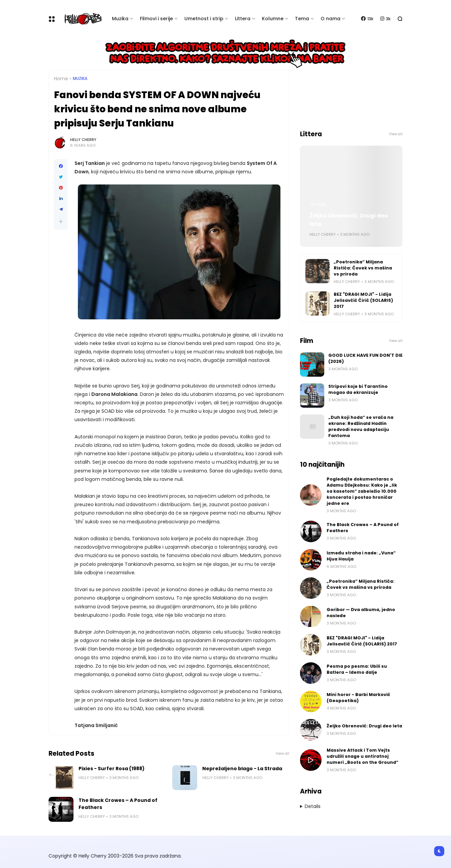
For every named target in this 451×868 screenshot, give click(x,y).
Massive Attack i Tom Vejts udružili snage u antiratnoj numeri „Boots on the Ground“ (363, 756)
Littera (243, 19)
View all (282, 754)
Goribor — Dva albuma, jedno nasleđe (361, 613)
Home (61, 79)
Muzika (120, 19)
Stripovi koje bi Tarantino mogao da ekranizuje (358, 389)
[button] (61, 221)
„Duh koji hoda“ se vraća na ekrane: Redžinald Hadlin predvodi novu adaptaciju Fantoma (361, 426)
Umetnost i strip (204, 19)
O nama (330, 19)
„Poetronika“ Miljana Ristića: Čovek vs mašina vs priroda (363, 268)
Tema (302, 19)
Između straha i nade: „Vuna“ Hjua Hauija (361, 556)
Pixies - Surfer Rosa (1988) (112, 769)
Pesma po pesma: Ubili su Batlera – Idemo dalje (357, 669)
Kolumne (273, 19)
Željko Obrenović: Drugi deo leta (349, 220)
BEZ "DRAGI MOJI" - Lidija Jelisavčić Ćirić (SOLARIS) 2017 (363, 300)
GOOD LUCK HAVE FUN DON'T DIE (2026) (365, 358)
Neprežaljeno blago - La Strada (242, 769)
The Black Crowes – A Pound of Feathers (118, 804)
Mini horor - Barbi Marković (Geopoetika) (358, 698)
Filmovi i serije (156, 19)
